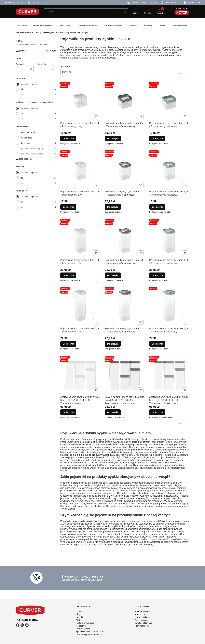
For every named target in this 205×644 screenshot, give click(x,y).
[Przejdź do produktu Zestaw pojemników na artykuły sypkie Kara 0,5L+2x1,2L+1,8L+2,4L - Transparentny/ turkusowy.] (169, 374)
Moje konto (140, 614)
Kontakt (79, 617)
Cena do (42, 64)
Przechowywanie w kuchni (113, 26)
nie (22, 95)
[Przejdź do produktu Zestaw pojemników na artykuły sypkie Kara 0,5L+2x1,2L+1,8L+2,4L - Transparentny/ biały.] (80, 374)
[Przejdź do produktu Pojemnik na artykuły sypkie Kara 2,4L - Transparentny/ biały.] (80, 306)
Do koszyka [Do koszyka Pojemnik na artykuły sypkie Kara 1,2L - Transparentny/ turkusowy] (157, 207)
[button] (125, 12)
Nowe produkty (22, 26)
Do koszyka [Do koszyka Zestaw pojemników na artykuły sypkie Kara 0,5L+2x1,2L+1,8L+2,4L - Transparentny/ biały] (68, 412)
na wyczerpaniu (28, 132)
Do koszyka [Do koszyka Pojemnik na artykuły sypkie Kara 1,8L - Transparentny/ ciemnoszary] (113, 275)
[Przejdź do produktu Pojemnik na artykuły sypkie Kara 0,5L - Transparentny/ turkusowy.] (169, 101)
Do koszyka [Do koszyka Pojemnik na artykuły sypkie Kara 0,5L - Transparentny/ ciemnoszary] (113, 138)
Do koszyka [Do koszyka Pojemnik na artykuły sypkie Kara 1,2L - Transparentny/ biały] (68, 207)
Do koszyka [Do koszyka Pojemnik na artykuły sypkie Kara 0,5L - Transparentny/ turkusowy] (157, 138)
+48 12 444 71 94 (38, 3)
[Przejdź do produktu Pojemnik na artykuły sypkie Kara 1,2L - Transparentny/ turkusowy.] (169, 169)
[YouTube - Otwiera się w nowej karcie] (27, 625)
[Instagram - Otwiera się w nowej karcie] (22, 625)
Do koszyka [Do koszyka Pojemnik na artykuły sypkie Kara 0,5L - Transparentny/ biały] (68, 138)
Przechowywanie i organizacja (43, 26)
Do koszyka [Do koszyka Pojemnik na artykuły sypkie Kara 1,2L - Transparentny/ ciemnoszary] (113, 207)
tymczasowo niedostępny (32, 148)
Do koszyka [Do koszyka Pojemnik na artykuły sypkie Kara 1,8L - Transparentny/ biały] (68, 275)
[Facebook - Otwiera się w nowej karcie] (18, 625)
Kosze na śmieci (66, 26)
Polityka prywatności (85, 623)
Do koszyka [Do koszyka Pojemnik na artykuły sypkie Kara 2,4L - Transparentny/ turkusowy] (157, 344)
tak (22, 89)
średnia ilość (26, 138)
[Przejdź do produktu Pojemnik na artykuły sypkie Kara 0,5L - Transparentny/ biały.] (80, 101)
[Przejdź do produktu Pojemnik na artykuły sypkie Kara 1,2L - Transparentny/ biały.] (80, 169)
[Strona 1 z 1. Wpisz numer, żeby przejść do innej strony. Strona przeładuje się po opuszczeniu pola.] (184, 73)
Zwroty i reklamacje (144, 623)
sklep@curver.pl (14, 3)
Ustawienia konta (143, 617)
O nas (79, 611)
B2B (78, 620)
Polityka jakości (83, 629)
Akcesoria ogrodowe (180, 26)
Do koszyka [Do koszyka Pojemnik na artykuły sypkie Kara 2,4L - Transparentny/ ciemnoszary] (113, 344)
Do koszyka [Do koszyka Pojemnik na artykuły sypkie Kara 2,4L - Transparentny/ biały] (68, 344)
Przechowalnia (141, 620)
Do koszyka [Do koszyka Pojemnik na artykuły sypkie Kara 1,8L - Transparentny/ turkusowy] (157, 275)
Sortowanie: (66, 66)
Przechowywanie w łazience (88, 26)
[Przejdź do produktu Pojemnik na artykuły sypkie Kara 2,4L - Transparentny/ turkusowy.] (169, 306)
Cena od (20, 64)
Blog (78, 614)
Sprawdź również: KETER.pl (89, 632)
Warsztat (163, 26)
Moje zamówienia (143, 611)
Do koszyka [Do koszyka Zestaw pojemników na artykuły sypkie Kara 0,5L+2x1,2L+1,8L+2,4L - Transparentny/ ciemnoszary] (113, 412)
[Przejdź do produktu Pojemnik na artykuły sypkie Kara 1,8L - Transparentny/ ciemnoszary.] (125, 237)
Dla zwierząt (148, 26)
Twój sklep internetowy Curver (27, 33)
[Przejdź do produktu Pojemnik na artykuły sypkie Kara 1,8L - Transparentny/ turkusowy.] (169, 237)
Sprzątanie (133, 26)
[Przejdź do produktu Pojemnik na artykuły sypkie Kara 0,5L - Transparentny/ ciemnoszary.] (125, 101)
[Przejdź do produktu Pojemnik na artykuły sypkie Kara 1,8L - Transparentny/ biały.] (80, 237)
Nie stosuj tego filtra (29, 84)
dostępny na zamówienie (32, 154)
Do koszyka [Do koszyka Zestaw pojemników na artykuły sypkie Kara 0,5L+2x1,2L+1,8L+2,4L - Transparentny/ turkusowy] (157, 412)
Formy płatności (142, 626)
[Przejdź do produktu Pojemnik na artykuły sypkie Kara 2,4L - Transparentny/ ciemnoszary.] (125, 306)
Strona (179, 73)
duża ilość (25, 143)
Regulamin (81, 626)
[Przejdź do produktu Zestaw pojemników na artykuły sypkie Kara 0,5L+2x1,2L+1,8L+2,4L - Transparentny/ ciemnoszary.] (125, 374)
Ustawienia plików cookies (88, 634)
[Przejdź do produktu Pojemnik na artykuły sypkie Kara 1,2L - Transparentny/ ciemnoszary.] (125, 169)
